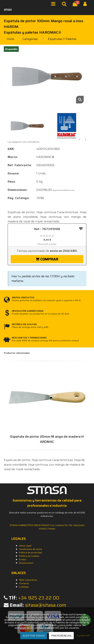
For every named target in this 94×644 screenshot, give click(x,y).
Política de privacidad (30, 553)
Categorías (30, 39)
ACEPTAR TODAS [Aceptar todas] (34, 636)
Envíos (23, 559)
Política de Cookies (29, 556)
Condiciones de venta (31, 549)
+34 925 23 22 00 (39, 598)
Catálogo (24, 587)
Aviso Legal (25, 546)
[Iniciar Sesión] (86, 5)
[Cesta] (76, 5)
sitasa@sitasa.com (46, 605)
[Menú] (54, 5)
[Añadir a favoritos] (81, 228)
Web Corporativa (28, 580)
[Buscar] (65, 5)
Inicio (10, 39)
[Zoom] (80, 100)
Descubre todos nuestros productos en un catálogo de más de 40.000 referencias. (47, 514)
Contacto (24, 583)
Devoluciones (26, 563)
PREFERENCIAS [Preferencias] (61, 636)
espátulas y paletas (62, 39)
